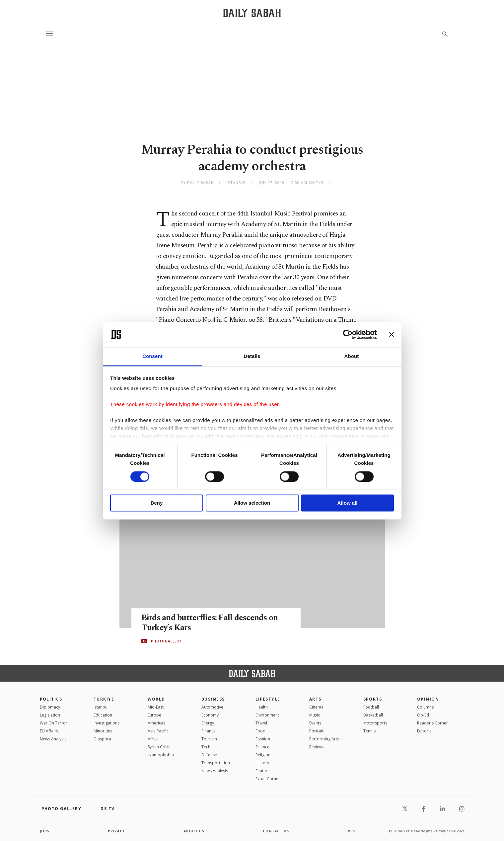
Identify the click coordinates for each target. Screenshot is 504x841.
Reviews (317, 747)
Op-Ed (423, 715)
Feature (263, 771)
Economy (210, 715)
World (156, 699)
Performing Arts (324, 739)
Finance (209, 731)
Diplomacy (50, 707)
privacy (116, 831)
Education (103, 715)
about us (194, 831)
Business (213, 699)
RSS (351, 831)
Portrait (316, 731)
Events (315, 723)
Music (315, 715)
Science (262, 747)
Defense (209, 755)
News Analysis (53, 739)
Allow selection (252, 503)
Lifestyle (268, 699)
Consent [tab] (152, 356)
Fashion (263, 739)
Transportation (216, 763)
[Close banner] (392, 334)
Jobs (45, 831)
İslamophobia (161, 755)
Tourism (209, 739)
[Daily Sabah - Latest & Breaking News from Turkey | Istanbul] (252, 13)
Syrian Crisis (159, 747)
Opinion (428, 699)
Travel (261, 723)
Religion (263, 755)
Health (262, 707)
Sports (373, 699)
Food (260, 731)
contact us (276, 831)
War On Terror (54, 723)
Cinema (316, 707)
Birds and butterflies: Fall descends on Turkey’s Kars (210, 623)
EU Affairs (49, 731)
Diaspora (102, 739)
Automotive (212, 707)
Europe (154, 715)
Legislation (50, 715)
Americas (156, 723)
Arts (315, 699)
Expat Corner (268, 779)
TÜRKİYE (104, 699)
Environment (267, 715)
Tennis (369, 731)
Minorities (103, 731)
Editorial (425, 731)
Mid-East (156, 707)
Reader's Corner (432, 723)
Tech (206, 747)
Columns (425, 707)
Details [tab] (252, 356)
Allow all (348, 503)
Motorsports (375, 723)
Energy (208, 723)
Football (371, 707)
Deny (157, 503)
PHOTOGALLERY (166, 641)
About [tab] (352, 356)
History (262, 763)
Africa (153, 739)
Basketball (373, 715)
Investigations (107, 723)
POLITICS (51, 699)
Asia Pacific (158, 731)
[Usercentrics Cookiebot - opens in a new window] (348, 334)
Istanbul (101, 707)
